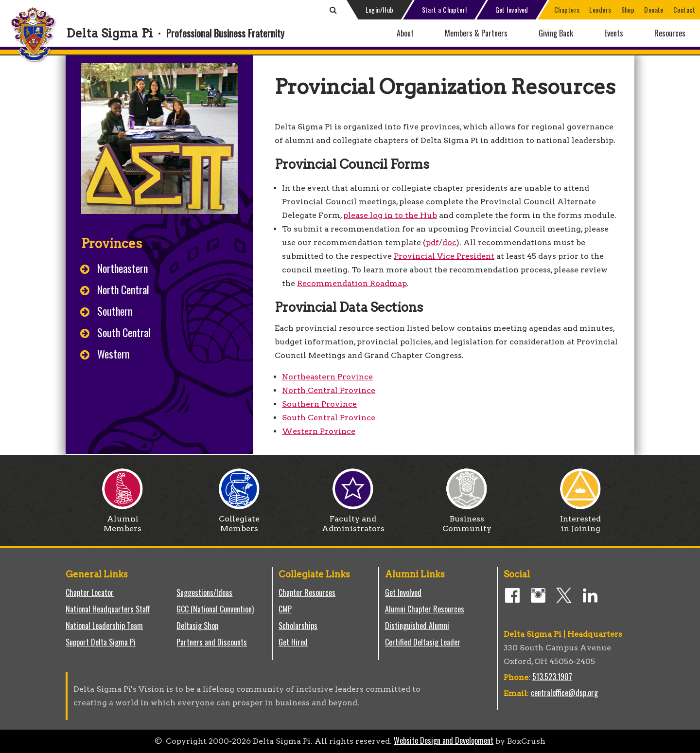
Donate (654, 9)
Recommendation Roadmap (352, 283)
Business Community (467, 520)
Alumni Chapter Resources (425, 609)
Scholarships (298, 626)
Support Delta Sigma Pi (101, 642)
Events (614, 33)
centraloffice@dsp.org (564, 693)
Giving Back (556, 33)
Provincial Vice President (444, 256)
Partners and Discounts (212, 642)
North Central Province (329, 390)
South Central (124, 332)
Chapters (567, 9)
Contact (684, 9)
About (405, 33)
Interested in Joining (580, 520)
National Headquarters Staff (108, 609)
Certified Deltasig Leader (423, 642)
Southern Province (319, 404)
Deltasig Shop (197, 626)
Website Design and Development (444, 740)
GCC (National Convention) (215, 609)
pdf (432, 242)
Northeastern (122, 268)
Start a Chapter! (445, 9)
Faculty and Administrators (353, 520)
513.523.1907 (552, 677)
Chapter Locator (90, 592)
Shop (628, 9)
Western (113, 354)
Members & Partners (476, 33)
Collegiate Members (239, 520)
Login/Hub (380, 9)
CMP (285, 609)
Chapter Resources (307, 592)
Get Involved (512, 9)
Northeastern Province (327, 377)
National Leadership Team (104, 626)
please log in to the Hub (390, 215)
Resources (670, 33)
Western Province (319, 431)
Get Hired (293, 642)
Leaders (600, 9)
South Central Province (329, 418)
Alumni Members (122, 520)
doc (449, 242)
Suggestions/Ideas (204, 592)
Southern (115, 311)
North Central (123, 289)
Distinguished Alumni (417, 626)
